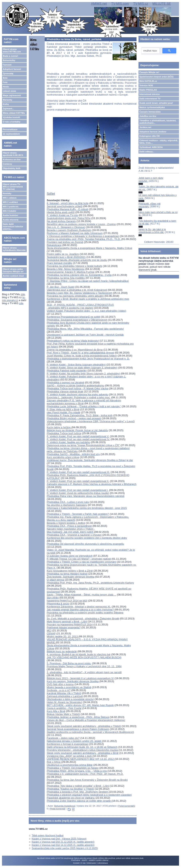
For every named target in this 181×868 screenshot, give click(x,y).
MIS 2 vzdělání (10, 202)
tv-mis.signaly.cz (14, 299)
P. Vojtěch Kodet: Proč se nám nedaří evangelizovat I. (78, 490)
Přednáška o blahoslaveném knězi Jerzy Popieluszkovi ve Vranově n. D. (88, 359)
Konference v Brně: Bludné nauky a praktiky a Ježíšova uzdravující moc (88, 299)
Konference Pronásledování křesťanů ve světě (73, 317)
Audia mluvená (11, 220)
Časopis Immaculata (150, 112)
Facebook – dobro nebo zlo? (63, 738)
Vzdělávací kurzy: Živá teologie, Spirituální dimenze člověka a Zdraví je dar (90, 460)
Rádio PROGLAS (148, 90)
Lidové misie (9, 91)
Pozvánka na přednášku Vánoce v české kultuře (74, 266)
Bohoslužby (9, 60)
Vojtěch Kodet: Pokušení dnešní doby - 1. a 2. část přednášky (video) (86, 311)
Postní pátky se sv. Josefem (63, 254)
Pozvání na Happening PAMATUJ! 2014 (70, 625)
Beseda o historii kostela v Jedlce (66, 523)
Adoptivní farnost (12, 69)
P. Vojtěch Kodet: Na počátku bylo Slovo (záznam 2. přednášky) (83, 374)
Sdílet (51, 194)
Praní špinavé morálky (60, 263)
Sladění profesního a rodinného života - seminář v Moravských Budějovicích (90, 732)
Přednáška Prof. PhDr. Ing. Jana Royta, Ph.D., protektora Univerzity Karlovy (90, 583)
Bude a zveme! (10, 56)
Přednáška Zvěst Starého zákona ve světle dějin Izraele (79, 801)
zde (23, 294)
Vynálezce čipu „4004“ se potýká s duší (70, 756)
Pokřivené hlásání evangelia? (64, 627)
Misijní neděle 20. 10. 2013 (63, 636)
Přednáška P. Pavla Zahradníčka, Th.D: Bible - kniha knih (80, 415)
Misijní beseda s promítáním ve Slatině (69, 687)
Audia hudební (10, 215)
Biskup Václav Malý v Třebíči (63, 714)
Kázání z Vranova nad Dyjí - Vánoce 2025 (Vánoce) (59, 839)
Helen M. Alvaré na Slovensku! (64, 702)
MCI (49, 630)
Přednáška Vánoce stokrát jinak (65, 391)
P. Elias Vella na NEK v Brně (63, 409)
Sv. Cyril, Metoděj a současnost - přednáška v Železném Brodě (83, 619)
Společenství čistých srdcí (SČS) (156, 77)
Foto (5, 82)
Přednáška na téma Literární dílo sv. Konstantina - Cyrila (79, 275)
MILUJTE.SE (162, 4)
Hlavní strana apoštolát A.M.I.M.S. (13, 154)
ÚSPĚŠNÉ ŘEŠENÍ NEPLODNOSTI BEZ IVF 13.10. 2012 (81, 759)
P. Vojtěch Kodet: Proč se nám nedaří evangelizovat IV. (78, 439)
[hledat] (150, 51)
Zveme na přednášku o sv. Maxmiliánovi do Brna (75, 350)
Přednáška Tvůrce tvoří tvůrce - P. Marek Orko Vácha (77, 388)
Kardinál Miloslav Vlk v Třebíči (64, 693)
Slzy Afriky (53, 598)
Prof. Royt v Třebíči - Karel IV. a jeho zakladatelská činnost (80, 353)
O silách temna (55, 580)
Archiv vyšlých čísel (13, 276)
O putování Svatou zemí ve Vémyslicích (70, 556)
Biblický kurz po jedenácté (62, 651)
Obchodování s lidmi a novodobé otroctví (70, 699)
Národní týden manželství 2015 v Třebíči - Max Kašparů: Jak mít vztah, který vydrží (71, 530)
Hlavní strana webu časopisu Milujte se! (13, 270)
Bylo (5, 78)
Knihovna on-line (12, 160)
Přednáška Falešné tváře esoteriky (67, 371)
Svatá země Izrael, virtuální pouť (156, 103)
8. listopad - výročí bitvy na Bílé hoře (68, 203)
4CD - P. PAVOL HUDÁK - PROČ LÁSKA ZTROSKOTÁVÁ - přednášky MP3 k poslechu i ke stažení (80, 306)
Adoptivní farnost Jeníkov (153, 132)
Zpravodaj (8, 73)
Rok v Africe (54, 762)
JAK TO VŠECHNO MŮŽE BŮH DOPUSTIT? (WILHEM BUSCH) (84, 657)
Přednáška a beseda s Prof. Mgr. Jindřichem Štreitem (78, 792)
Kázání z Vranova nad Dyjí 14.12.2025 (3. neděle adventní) (63, 845)
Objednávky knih (12, 168)
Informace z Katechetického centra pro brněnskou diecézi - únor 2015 (87, 508)
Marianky (8, 100)
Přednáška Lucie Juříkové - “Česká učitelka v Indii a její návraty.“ (84, 406)
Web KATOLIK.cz (148, 81)
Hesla (6, 87)
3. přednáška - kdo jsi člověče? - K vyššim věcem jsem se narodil (84, 672)
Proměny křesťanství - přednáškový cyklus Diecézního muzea (82, 750)
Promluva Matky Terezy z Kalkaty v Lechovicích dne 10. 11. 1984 (84, 666)
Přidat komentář (57, 809)
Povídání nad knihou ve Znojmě (65, 242)
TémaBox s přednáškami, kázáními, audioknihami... (158, 122)
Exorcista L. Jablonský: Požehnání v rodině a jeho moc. (79, 397)
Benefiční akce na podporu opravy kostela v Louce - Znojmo (81, 224)
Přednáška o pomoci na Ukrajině (65, 383)
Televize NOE (146, 85)
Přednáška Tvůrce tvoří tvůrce (64, 433)
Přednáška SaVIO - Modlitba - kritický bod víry (73, 454)
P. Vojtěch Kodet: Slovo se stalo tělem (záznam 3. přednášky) (82, 368)
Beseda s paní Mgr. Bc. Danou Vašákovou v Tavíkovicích (79, 293)
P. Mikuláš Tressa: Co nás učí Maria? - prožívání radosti (79, 559)
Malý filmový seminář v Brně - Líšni (67, 622)
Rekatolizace (54, 245)
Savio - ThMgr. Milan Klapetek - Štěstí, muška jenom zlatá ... (81, 595)
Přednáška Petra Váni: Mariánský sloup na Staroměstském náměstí (86, 496)
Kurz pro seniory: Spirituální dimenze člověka (73, 681)
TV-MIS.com (120, 4)
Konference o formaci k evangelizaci (68, 744)
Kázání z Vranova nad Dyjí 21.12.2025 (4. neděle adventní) (63, 842)
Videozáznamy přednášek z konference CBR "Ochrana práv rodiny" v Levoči (91, 421)
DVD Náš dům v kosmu (60, 684)
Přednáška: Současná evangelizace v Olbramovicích (77, 320)
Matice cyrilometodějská (152, 107)
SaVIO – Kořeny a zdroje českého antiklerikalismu (75, 386)
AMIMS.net (99, 4)
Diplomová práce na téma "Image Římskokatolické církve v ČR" (83, 445)
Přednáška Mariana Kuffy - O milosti (67, 209)
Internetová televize (149, 94)
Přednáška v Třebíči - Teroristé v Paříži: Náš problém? (78, 514)
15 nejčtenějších (11, 134)
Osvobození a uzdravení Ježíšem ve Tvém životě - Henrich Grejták (85, 335)
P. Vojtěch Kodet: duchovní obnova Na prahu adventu (77, 394)
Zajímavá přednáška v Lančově (65, 696)
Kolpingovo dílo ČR (149, 136)
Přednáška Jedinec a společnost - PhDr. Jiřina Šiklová (78, 717)
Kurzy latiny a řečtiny (59, 427)
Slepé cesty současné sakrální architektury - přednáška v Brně (83, 753)
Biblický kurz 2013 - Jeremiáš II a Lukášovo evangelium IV (80, 678)
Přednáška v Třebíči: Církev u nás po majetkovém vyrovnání (81, 562)
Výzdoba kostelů (11, 117)
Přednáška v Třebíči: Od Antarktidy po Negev (73, 768)
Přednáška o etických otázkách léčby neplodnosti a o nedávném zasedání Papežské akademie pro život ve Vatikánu (89, 796)
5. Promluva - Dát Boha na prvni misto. (69, 663)
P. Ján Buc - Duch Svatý (61, 287)
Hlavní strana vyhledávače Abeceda (14, 249)
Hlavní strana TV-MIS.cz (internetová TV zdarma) (13, 187)
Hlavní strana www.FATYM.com (12, 50)
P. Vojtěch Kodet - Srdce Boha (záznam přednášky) (76, 365)
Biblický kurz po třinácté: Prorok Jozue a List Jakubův (77, 430)
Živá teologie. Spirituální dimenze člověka (71, 577)
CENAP (51, 633)
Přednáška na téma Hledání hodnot (67, 574)
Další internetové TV (150, 99)
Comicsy (7, 164)
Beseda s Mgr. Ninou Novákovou (66, 269)
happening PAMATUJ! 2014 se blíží (67, 601)
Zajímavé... (8, 109)
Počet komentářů (127, 806)
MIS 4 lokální (9, 211)
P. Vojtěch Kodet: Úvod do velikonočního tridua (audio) (78, 493)
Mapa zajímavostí (12, 95)
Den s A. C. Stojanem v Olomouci (66, 227)
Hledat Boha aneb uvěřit (61, 212)
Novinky (7, 193)
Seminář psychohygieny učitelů (65, 206)
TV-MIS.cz (141, 4)
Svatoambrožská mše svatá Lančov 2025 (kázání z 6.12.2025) (65, 848)
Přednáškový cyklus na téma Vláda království (73, 341)
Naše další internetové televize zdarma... (13, 226)
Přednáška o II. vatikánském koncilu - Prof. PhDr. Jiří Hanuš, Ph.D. (85, 774)
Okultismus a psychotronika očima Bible (70, 765)
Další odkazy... (147, 152)
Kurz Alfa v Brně (56, 711)
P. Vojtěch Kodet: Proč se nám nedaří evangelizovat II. (78, 481)
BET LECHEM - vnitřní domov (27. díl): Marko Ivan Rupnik (80, 705)
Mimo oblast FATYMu (14, 113)
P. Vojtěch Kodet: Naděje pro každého (68, 442)
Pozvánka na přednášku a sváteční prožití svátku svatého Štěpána (85, 613)
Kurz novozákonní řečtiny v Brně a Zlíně (70, 571)
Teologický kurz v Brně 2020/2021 (66, 257)
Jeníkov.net (145, 127)
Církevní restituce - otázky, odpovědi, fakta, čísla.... (159, 142)
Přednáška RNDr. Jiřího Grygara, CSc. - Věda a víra (77, 771)
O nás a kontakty (12, 122)
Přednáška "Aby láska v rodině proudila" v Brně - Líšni (78, 786)
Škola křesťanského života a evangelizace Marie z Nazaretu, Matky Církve (89, 248)
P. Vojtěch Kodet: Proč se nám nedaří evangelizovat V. (78, 436)
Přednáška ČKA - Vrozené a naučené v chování (74, 535)
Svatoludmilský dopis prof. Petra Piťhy (69, 218)
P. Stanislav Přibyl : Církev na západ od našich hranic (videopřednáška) (88, 281)
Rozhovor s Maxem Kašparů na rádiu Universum (75, 233)
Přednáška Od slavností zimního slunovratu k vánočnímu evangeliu (85, 544)
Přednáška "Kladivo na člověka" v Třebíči (70, 789)
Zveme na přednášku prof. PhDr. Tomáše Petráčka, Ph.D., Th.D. (84, 239)
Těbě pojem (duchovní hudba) (48, 836)
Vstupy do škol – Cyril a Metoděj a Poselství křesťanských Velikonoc (86, 720)
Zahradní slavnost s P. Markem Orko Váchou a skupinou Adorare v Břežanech (91, 484)
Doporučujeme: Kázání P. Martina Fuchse (71, 272)
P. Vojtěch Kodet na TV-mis (62, 215)
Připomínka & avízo (58, 604)
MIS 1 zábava (10, 198)
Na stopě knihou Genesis (61, 221)
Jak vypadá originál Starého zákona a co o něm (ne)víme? (80, 610)
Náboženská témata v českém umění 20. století (74, 741)
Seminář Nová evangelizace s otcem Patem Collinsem (78, 729)
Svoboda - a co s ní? (59, 690)
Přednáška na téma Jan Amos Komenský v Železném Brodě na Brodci (87, 780)
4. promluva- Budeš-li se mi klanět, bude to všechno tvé (79, 654)
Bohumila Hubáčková (65, 806)
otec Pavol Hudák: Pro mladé (63, 412)
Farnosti (7, 65)
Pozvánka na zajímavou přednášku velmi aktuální (75, 296)
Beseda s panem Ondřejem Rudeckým (69, 230)
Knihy (6, 104)
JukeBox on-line (148, 116)
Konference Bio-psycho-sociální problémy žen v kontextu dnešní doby (87, 538)
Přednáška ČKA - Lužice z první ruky (68, 502)
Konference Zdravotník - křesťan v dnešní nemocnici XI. (79, 607)
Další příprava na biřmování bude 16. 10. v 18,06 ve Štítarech (82, 747)
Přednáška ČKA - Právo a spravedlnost (69, 526)
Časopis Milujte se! (149, 72)
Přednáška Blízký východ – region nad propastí (74, 418)
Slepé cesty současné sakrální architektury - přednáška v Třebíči (84, 726)
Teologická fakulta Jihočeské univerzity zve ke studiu (77, 260)
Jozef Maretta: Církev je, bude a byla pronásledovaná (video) (82, 356)
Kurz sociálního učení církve (63, 457)
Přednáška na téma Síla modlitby (66, 278)
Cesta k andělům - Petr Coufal (64, 708)
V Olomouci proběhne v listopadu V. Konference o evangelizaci (83, 236)
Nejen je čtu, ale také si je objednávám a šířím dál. (152, 231)
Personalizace (10, 129)
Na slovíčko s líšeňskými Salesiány (67, 505)
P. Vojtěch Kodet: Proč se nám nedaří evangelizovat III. (78, 472)
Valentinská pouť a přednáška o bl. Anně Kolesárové (77, 290)
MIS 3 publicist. (11, 207)
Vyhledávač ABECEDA (151, 147)
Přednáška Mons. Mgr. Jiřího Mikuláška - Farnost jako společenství (85, 329)
